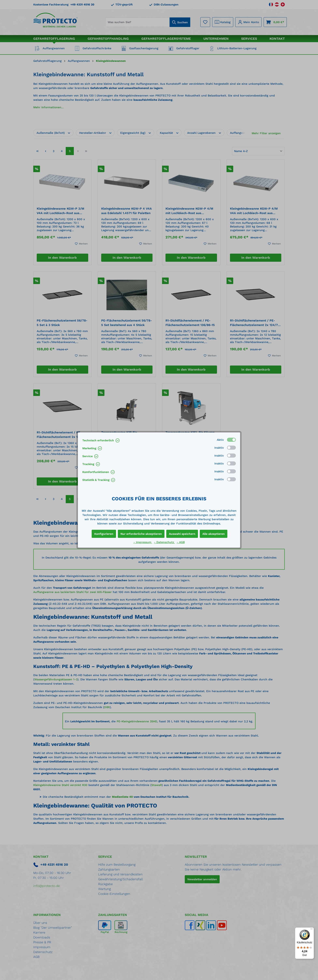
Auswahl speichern (182, 534)
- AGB (181, 542)
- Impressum (143, 542)
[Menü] (312, 930)
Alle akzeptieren (214, 534)
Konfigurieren (104, 534)
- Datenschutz (164, 542)
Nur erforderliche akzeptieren (141, 534)
